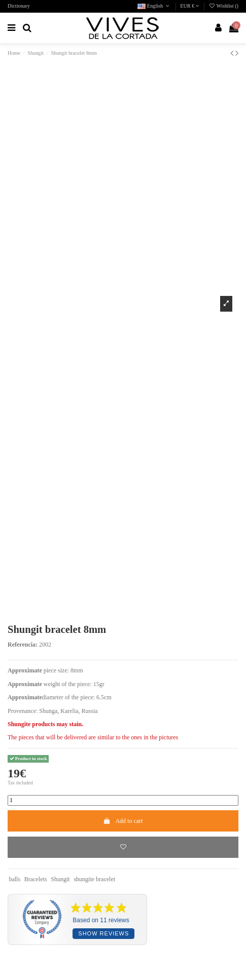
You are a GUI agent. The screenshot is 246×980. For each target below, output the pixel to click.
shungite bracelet (94, 879)
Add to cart (123, 821)
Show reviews (103, 933)
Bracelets (36, 879)
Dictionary (19, 6)
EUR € (190, 6)
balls (14, 879)
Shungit (60, 879)
